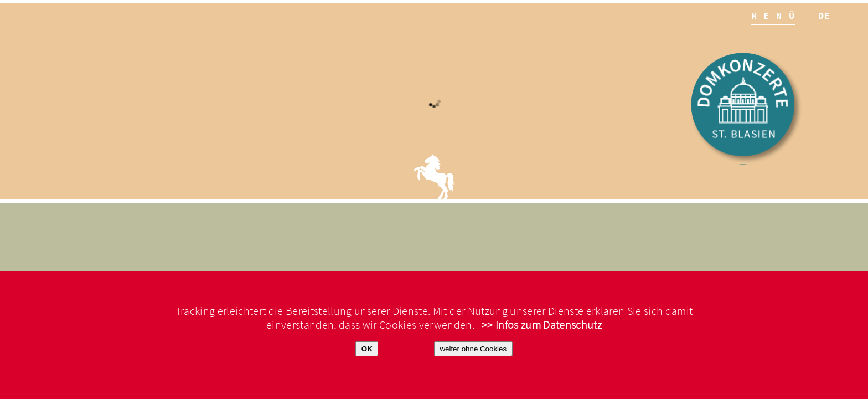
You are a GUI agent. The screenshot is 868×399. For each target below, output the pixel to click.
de (825, 16)
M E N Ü (773, 16)
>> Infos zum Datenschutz (542, 325)
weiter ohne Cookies (473, 349)
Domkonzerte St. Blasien (747, 109)
